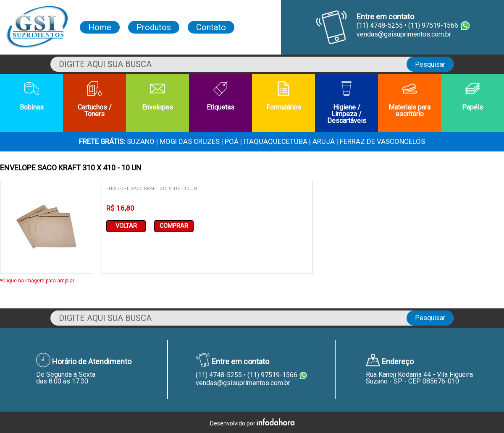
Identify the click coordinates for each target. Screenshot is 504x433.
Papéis (472, 96)
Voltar (126, 226)
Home (100, 27)
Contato (211, 27)
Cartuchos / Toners (95, 100)
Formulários (284, 96)
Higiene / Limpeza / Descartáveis (347, 103)
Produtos (154, 27)
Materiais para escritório (409, 100)
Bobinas (32, 96)
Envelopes (157, 96)
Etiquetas (220, 96)
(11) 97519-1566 (272, 375)
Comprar (174, 226)
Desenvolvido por (252, 423)
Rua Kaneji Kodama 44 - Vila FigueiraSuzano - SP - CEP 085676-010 (419, 378)
